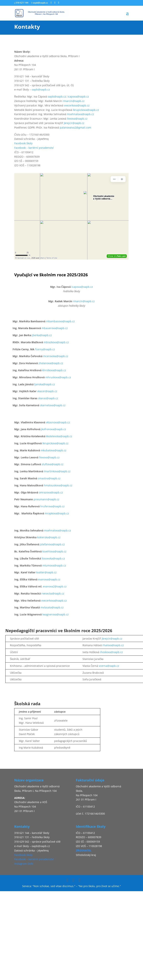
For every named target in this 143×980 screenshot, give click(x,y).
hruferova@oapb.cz (52, 506)
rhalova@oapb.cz (113, 645)
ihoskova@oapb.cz (111, 652)
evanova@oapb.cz (49, 579)
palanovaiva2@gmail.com (75, 127)
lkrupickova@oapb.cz (86, 110)
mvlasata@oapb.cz (52, 607)
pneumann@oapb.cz (47, 499)
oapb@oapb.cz (41, 89)
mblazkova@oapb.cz (56, 342)
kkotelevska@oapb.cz (59, 436)
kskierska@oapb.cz (49, 537)
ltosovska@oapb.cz (53, 558)
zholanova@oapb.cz (51, 363)
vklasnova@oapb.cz (58, 422)
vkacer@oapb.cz (47, 391)
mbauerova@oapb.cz (55, 328)
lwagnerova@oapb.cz (55, 614)
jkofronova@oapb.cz (54, 429)
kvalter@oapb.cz (46, 572)
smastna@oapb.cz (49, 478)
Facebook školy (23, 143)
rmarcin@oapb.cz (74, 101)
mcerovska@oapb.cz (56, 356)
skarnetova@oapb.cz (53, 405)
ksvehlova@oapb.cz (54, 551)
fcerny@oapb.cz (45, 349)
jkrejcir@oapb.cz (74, 123)
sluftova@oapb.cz (53, 464)
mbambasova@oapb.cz (60, 321)
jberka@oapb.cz (42, 335)
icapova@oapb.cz (78, 97)
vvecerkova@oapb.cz (77, 105)
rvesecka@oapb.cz (53, 593)
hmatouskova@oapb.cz (58, 485)
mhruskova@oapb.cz (58, 377)
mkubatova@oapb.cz (54, 450)
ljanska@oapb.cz (45, 384)
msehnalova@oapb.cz (80, 114)
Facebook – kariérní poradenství (34, 148)
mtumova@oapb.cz (54, 565)
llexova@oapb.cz (77, 119)
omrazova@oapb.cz (51, 492)
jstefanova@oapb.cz (52, 544)
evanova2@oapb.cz (55, 586)
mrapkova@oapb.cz (57, 513)
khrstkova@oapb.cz (54, 370)
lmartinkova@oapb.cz (57, 471)
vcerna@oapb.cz (109, 666)
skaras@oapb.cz (48, 398)
